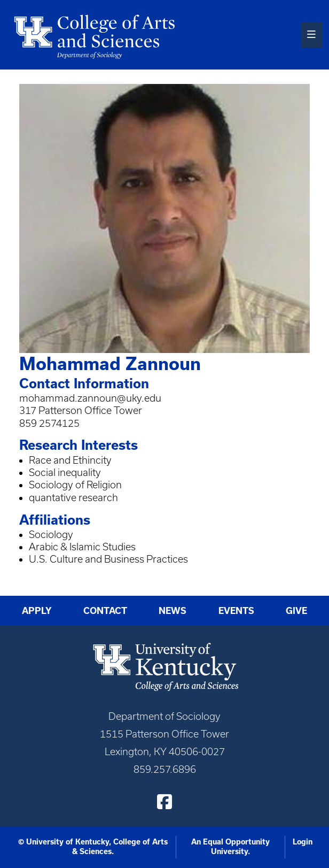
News (173, 611)
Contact (105, 611)
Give (296, 611)
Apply (37, 611)
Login (303, 842)
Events (236, 611)
